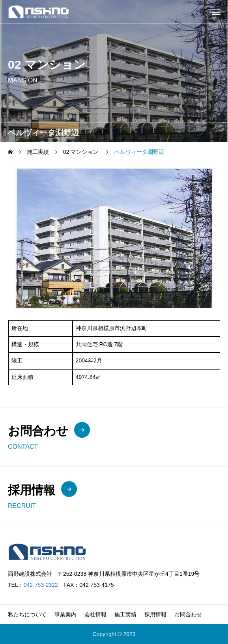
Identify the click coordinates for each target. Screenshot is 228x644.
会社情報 (95, 614)
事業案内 (65, 614)
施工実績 (125, 614)
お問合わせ (188, 614)
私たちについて (27, 614)
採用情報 (155, 614)
